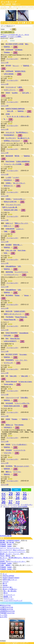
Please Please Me (21, 317)
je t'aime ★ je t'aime (25, 382)
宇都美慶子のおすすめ (7, 613)
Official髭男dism (11, 266)
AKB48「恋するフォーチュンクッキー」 (13, 562)
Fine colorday (19, 425)
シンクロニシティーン (11, 275)
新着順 (12, 41)
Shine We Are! (15, 339)
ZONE (8, 114)
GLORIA (15, 93)
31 (25, 494)
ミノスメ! (31, 7)
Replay (17, 295)
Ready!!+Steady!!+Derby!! (11, 578)
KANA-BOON (10, 229)
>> (18, 502)
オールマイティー (9, 595)
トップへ (3, 505)
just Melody (19, 50)
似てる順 (4, 41)
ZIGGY (8, 93)
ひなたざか (8, 453)
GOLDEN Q (8, 180)
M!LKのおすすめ (5, 605)
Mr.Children (9, 295)
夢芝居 (17, 156)
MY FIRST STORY (12, 354)
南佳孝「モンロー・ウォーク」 (10, 554)
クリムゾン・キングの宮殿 (13, 164)
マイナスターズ (11, 87)
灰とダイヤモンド (19, 183)
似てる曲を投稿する (8, 32)
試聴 (15, 47)
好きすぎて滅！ (8, 587)
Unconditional (24, 333)
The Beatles (10, 317)
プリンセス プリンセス (13, 205)
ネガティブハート (10, 90)
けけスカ (6, 582)
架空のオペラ (8, 186)
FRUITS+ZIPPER (8, 576)
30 (18, 494)
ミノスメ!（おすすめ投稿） (20, 507)
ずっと (5, 574)
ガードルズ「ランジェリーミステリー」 (13, 552)
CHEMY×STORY (20, 311)
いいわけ (16, 177)
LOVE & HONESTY (10, 341)
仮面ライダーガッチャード (13, 314)
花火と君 (10, 111)
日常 (19, 266)
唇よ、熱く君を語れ (10, 591)
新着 (10, 8)
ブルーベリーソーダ (12, 398)
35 (25, 498)
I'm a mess (23, 354)
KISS (6, 253)
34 (18, 498)
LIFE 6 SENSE (9, 74)
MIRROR (7, 469)
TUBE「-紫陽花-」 (6, 565)
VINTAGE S (8, 427)
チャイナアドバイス (21, 272)
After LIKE (13, 376)
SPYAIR (8, 66)
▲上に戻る (4, 617)
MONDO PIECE (20, 71)
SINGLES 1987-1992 (11, 210)
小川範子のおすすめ (7, 607)
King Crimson (10, 161)
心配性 (20, 87)
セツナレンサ (8, 363)
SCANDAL (9, 466)
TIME (6, 231)
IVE (7, 376)
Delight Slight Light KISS (12, 406)
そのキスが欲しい (19, 199)
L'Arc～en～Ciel (11, 250)
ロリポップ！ (24, 643)
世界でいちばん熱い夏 (10, 207)
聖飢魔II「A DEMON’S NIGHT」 (10, 541)
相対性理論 (9, 272)
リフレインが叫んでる (22, 403)
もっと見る (4, 615)
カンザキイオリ (11, 138)
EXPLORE (7, 336)
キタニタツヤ (10, 132)
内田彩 (8, 419)
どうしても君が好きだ (19, 445)
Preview (14, 419)
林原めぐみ (9, 425)
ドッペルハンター (12, 59)
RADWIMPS (10, 360)
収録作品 (7, 47)
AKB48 (8, 444)
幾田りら (9, 472)
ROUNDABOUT (9, 135)
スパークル (17, 472)
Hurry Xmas (22, 250)
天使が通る (24, 398)
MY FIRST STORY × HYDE (15, 44)
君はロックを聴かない (10, 589)
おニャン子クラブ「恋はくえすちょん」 (13, 550)
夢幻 (27, 44)
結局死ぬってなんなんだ (12, 141)
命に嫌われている (23, 138)
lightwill (15, 643)
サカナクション (9, 599)
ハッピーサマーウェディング (13, 601)
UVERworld (9, 50)
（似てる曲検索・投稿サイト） (11, 4)
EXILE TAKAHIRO (12, 333)
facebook (6, 490)
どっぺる (3, 8)
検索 (14, 29)
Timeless (7, 52)
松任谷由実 (9, 403)
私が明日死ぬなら (22, 132)
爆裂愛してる (8, 597)
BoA (7, 338)
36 (3, 502)
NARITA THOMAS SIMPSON (15, 109)
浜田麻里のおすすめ (7, 609)
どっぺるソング (9, 2)
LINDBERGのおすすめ (7, 611)
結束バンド (9, 223)
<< (4, 494)
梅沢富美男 (9, 156)
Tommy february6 (11, 382)
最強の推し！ (18, 245)
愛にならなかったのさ (22, 466)
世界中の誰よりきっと (10, 580)
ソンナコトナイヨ (19, 450)
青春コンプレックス (21, 223)
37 (10, 502)
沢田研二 (9, 183)
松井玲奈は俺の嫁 (6, 536)
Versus (26, 295)
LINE (26, 490)
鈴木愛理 (9, 245)
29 (11, 494)
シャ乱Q (8, 177)
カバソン (24, 7)
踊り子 (5, 583)
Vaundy (5, 585)
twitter (16, 490)
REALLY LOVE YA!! (10, 202)
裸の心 (6, 593)
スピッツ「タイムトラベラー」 (10, 548)
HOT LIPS (26, 93)
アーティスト (17, 8)
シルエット (20, 229)
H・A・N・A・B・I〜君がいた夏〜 (19, 116)
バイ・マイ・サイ (21, 360)
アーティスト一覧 (14, 505)
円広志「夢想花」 (6, 556)
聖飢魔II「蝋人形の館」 (8, 542)
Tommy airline (8, 384)
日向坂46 (9, 450)
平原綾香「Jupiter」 (7, 544)
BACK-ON (9, 311)
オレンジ (16, 66)
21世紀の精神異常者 (23, 161)
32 (3, 498)
